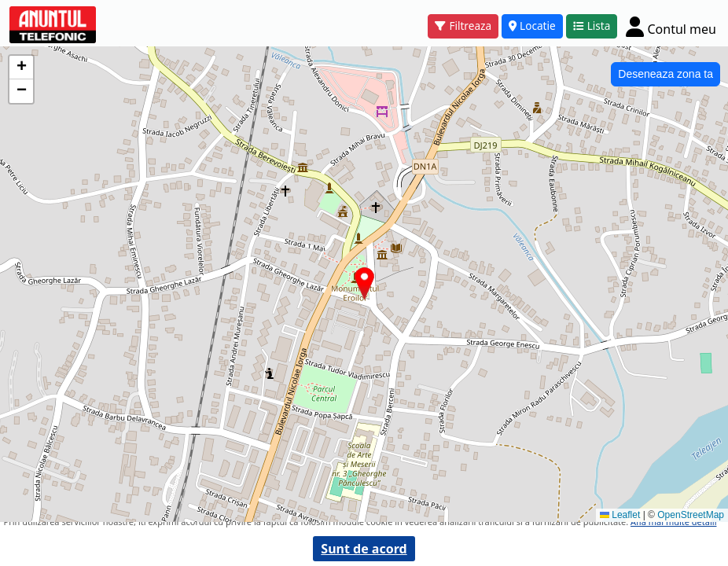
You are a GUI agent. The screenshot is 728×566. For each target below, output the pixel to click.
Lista (592, 26)
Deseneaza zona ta (665, 74)
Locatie (532, 26)
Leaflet (620, 515)
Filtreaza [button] (463, 26)
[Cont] (671, 26)
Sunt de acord (364, 549)
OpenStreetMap (691, 515)
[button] (364, 283)
